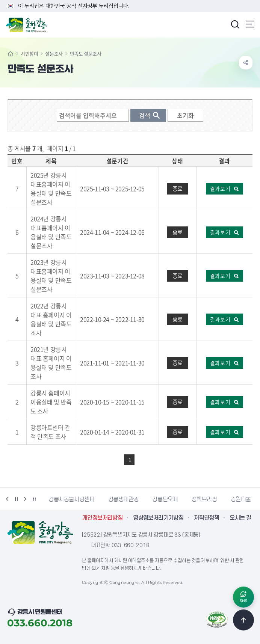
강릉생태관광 (124, 499)
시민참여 (29, 54)
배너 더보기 (34, 499)
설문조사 (54, 54)
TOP (243, 620)
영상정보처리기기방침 (158, 518)
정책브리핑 (204, 499)
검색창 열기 (235, 24)
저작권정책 (206, 518)
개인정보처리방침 (102, 518)
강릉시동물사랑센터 (72, 499)
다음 (25, 499)
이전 (7, 499)
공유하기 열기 (246, 63)
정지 (16, 499)
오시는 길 (240, 518)
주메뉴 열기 (250, 24)
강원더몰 (241, 499)
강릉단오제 (165, 499)
